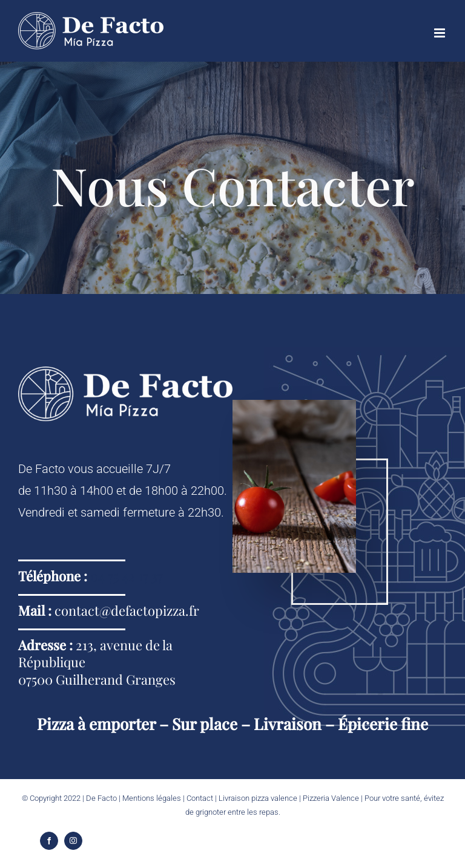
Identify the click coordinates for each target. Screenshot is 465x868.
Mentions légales (152, 798)
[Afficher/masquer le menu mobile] (440, 33)
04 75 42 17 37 (127, 576)
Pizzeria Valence (331, 798)
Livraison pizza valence (258, 798)
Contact (200, 798)
